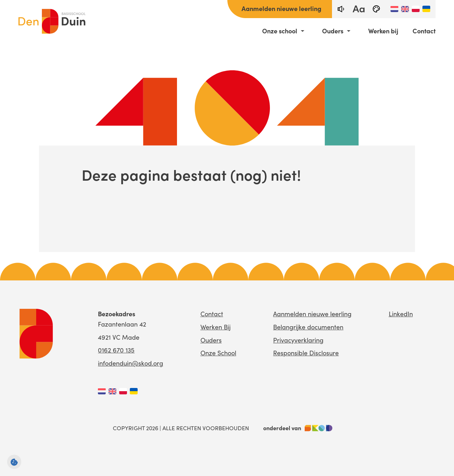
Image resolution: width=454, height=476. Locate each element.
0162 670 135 (116, 350)
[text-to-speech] (341, 9)
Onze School (218, 353)
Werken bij (383, 31)
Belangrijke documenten (308, 327)
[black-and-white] (376, 9)
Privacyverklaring (298, 340)
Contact (424, 31)
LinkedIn (401, 314)
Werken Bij (215, 327)
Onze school (280, 31)
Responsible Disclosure (306, 353)
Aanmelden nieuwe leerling (281, 8)
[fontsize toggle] (359, 9)
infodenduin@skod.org (131, 363)
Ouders (333, 31)
